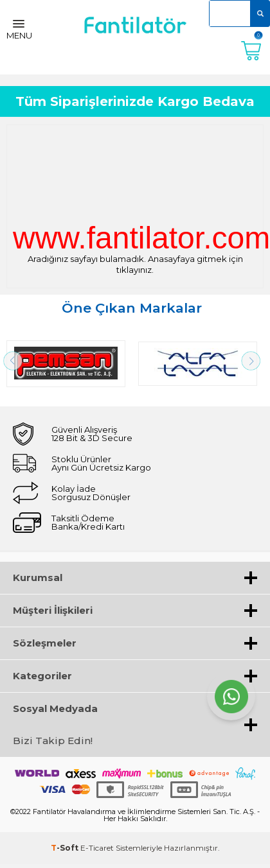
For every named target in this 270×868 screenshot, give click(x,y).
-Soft (66, 848)
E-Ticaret (97, 848)
